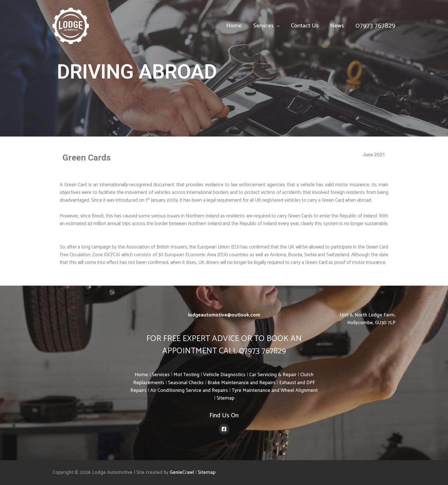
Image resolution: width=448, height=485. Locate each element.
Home (234, 26)
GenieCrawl (182, 472)
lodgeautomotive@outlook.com (224, 315)
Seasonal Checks (186, 383)
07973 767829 (375, 26)
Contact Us (305, 26)
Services (263, 26)
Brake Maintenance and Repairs (241, 383)
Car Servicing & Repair (273, 375)
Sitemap (225, 398)
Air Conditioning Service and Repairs (189, 390)
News (337, 26)
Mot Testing (186, 375)
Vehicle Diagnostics (224, 375)
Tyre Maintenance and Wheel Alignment (275, 390)
